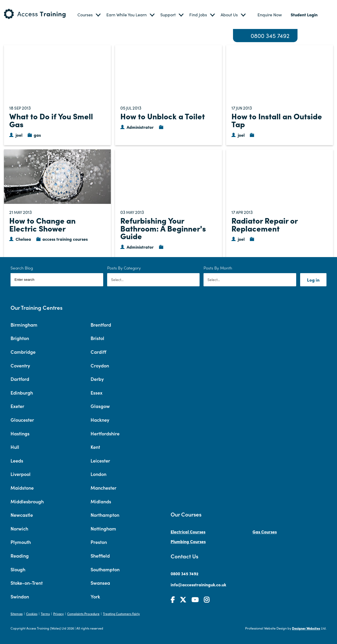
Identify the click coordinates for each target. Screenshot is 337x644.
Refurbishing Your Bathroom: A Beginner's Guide (163, 228)
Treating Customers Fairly (121, 614)
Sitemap (17, 614)
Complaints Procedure (83, 614)
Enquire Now (270, 15)
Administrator (140, 127)
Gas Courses (265, 532)
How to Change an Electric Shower (42, 224)
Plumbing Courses (188, 541)
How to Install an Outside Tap (277, 120)
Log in (313, 280)
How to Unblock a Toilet (163, 116)
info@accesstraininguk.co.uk (198, 584)
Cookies (32, 614)
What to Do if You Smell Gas (51, 120)
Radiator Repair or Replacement (264, 224)
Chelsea (23, 239)
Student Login (304, 14)
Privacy (58, 614)
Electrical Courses (188, 532)
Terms (45, 614)
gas (37, 135)
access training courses (65, 239)
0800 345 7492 (270, 36)
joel (19, 135)
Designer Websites (306, 628)
